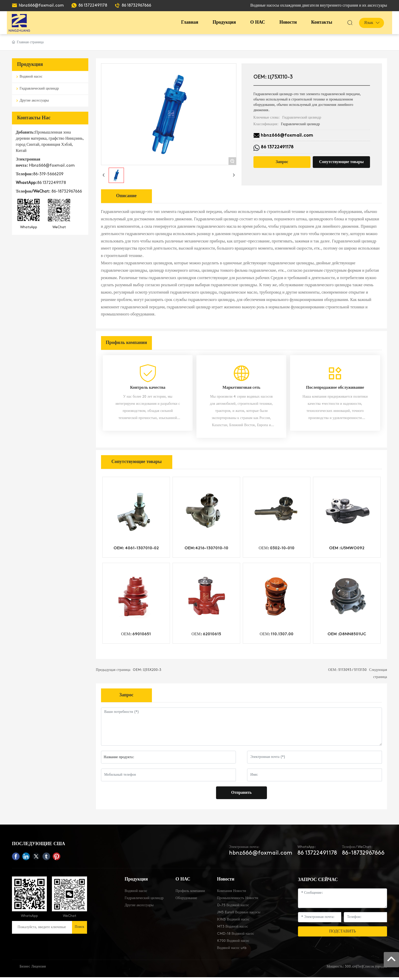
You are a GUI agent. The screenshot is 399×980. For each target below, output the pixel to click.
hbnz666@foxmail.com (41, 6)
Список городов (375, 969)
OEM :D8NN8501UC (347, 637)
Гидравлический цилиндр (302, 118)
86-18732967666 (67, 192)
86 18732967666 (136, 6)
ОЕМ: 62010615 (206, 637)
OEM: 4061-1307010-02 (136, 551)
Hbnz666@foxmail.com (52, 166)
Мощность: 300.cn (341, 969)
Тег (360, 969)
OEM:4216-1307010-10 (206, 551)
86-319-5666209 (48, 174)
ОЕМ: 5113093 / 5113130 (347, 673)
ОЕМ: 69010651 (136, 637)
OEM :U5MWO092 (347, 551)
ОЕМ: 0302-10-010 (276, 551)
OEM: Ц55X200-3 (147, 673)
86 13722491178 (93, 6)
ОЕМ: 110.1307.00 (276, 637)
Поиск (80, 930)
